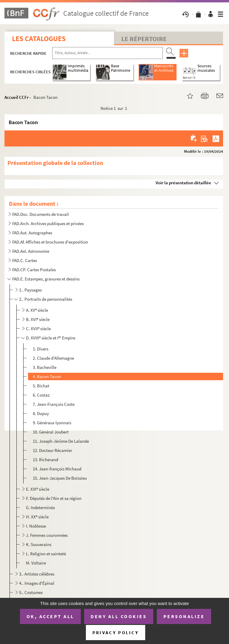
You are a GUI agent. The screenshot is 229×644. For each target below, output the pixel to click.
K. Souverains (39, 544)
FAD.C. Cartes (25, 260)
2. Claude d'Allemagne (53, 358)
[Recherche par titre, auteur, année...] (107, 53)
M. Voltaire (36, 563)
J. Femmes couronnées (47, 535)
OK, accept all (50, 616)
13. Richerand (45, 460)
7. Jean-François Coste (54, 404)
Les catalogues (39, 39)
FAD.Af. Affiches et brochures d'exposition (50, 242)
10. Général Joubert (51, 432)
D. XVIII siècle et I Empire (51, 338)
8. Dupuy (41, 413)
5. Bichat (41, 386)
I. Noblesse (36, 526)
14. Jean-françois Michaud (57, 469)
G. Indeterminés (40, 507)
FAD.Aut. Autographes (32, 233)
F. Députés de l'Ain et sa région (54, 498)
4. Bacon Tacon (47, 376)
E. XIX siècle (38, 489)
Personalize (184, 616)
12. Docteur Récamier (52, 450)
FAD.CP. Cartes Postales (34, 270)
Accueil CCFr (17, 97)
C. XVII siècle (38, 329)
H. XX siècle (37, 517)
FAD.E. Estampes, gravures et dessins (46, 279)
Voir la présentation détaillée (183, 183)
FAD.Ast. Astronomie (31, 251)
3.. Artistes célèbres (37, 574)
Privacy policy (116, 633)
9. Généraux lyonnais (52, 423)
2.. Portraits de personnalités (46, 299)
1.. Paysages (30, 290)
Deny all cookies (119, 616)
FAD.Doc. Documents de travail (41, 214)
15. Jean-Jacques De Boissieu (60, 478)
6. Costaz (41, 395)
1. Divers (41, 349)
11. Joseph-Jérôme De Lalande (61, 441)
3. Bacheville (45, 367)
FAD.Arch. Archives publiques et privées (48, 223)
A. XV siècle (37, 310)
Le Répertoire (144, 39)
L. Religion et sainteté (46, 554)
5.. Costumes (31, 592)
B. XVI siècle (38, 319)
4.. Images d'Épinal (37, 583)
